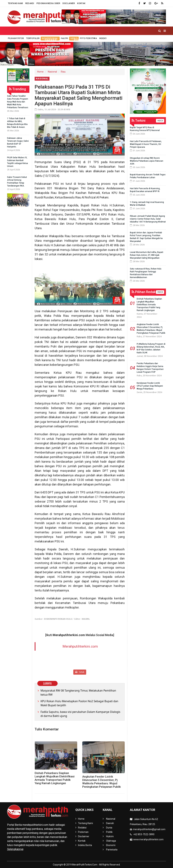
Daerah (51, 40)
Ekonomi (132, 40)
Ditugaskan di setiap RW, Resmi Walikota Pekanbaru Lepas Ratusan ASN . (147, 161)
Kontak (81, 3)
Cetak (80, 672)
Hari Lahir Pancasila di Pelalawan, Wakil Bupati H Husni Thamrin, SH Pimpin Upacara (146, 144)
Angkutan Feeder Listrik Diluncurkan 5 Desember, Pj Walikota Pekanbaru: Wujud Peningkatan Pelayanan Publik (102, 782)
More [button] (49, 48)
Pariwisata (152, 40)
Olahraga (113, 40)
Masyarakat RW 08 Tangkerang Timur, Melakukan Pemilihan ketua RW (78, 693)
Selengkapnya (15, 849)
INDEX (160, 121)
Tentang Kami (15, 3)
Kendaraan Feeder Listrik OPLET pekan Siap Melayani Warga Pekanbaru (150, 386)
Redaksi (30, 3)
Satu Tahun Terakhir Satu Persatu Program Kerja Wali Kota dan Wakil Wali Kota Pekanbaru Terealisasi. (18, 102)
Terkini (139, 121)
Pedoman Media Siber (48, 3)
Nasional (52, 72)
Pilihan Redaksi (145, 292)
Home (13, 40)
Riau (63, 72)
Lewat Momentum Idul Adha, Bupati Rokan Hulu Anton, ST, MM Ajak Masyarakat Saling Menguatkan (147, 255)
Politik (80, 40)
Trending (17, 89)
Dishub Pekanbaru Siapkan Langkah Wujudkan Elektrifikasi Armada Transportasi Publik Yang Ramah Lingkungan (55, 778)
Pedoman (83, 832)
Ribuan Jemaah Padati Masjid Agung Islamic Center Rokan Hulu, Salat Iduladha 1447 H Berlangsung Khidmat (148, 219)
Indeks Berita (85, 845)
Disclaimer (69, 3)
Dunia (65, 40)
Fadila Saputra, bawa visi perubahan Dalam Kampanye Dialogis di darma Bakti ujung (80, 714)
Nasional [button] (31, 40)
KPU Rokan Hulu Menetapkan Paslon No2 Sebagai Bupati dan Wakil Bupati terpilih (79, 703)
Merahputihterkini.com (80, 646)
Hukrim (95, 40)
